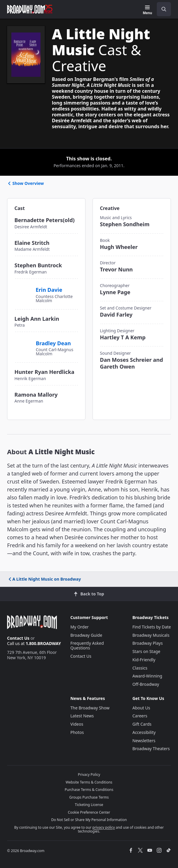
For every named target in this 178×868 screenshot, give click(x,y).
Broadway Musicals (151, 635)
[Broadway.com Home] (30, 9)
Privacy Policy (89, 775)
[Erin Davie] (23, 289)
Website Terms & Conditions (89, 782)
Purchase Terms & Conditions (89, 790)
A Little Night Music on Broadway (44, 579)
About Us (141, 708)
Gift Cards (142, 724)
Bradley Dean (53, 343)
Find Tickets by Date (152, 627)
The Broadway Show (90, 708)
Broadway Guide (86, 635)
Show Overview (25, 183)
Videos (77, 724)
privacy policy (104, 827)
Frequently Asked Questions (87, 645)
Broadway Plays (147, 643)
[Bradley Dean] (23, 344)
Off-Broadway (146, 684)
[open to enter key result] (164, 9)
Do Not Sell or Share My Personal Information (89, 820)
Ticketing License (89, 805)
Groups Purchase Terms (89, 797)
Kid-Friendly (144, 660)
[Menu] (147, 10)
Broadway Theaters (151, 749)
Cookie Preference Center (89, 812)
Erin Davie (49, 290)
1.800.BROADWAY (43, 643)
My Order (80, 627)
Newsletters (144, 741)
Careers (140, 716)
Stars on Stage (146, 651)
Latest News (82, 716)
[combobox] (161, 9)
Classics (140, 668)
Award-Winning (147, 676)
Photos (77, 732)
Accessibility (144, 732)
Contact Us (18, 638)
